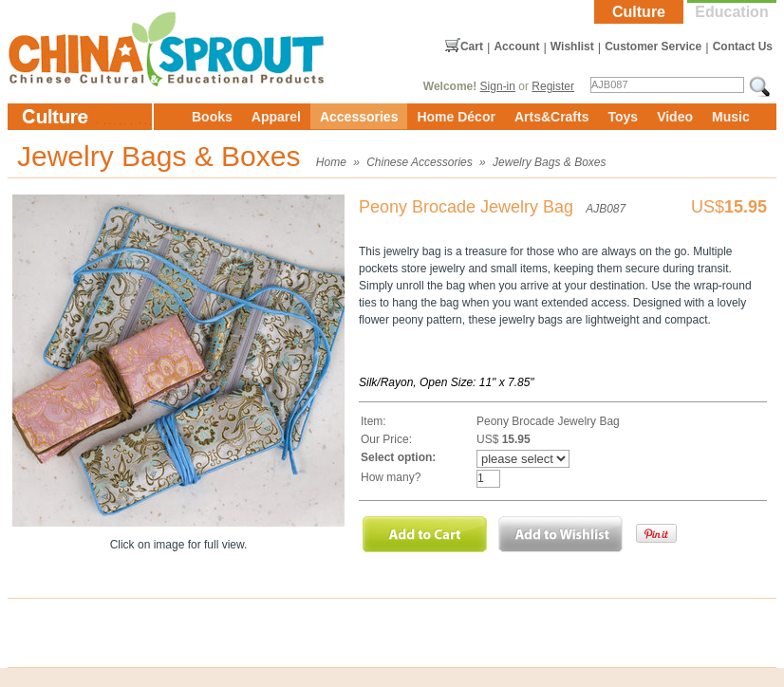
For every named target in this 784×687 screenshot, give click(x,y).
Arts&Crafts (552, 117)
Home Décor (456, 117)
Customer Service (653, 46)
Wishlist (572, 46)
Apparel (276, 117)
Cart (472, 46)
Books (212, 117)
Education (731, 12)
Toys (623, 117)
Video (675, 117)
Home (331, 162)
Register (553, 86)
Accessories (359, 117)
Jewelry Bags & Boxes (549, 162)
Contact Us (743, 46)
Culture (639, 12)
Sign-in (498, 86)
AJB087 (606, 209)
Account (516, 46)
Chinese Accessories (420, 162)
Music (731, 117)
